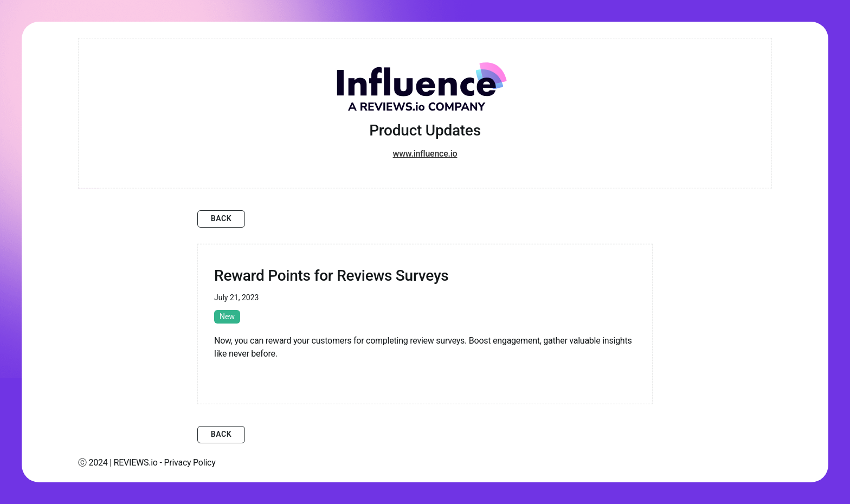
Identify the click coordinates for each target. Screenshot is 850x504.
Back (221, 218)
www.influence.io (425, 154)
